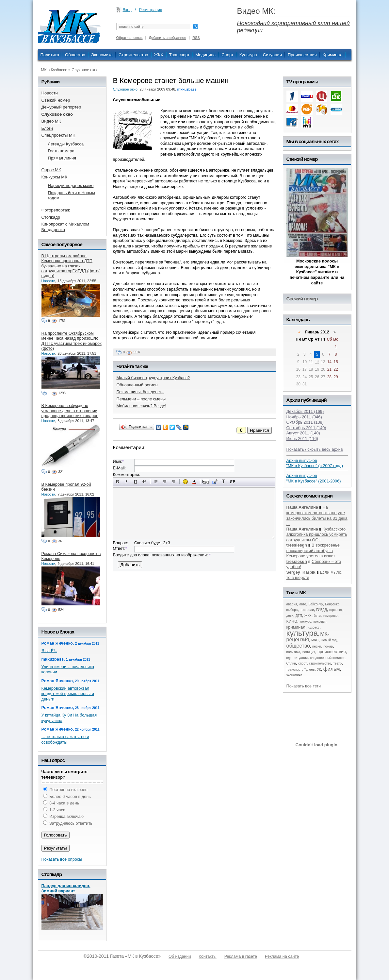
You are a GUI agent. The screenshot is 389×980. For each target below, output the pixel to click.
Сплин (291, 663)
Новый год (329, 640)
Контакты (207, 956)
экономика (294, 675)
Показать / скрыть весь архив (315, 449)
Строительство (133, 55)
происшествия (332, 652)
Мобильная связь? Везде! (142, 406)
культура (302, 633)
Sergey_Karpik (301, 572)
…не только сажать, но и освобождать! (65, 739)
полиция (309, 652)
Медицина (205, 55)
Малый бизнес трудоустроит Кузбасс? (153, 378)
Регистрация (151, 10)
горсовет (336, 610)
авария (292, 604)
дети (290, 616)
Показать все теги (304, 686)
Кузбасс (314, 627)
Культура (248, 55)
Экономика (102, 55)
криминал (296, 627)
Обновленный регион (137, 385)
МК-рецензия (308, 637)
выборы (292, 610)
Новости (49, 281)
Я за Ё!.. (49, 651)
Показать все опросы (62, 859)
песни (317, 646)
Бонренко (332, 604)
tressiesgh (297, 545)
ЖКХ (159, 55)
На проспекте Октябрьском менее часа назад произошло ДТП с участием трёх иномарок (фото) (72, 341)
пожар (328, 646)
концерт (320, 622)
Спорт (227, 55)
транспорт (294, 670)
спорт (302, 663)
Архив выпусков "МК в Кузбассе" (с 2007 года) (315, 463)
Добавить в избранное (168, 38)
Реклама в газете (241, 956)
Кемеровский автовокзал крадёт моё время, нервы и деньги (68, 694)
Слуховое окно (85, 70)
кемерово (330, 616)
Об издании (180, 956)
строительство (320, 663)
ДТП (299, 616)
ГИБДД (322, 610)
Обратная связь (130, 38)
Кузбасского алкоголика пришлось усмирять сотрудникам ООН (317, 534)
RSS (196, 38)
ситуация (300, 658)
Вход (127, 10)
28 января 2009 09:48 (157, 89)
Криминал (332, 55)
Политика (50, 55)
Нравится (259, 430)
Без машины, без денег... (140, 392)
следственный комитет (327, 658)
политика (293, 652)
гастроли (307, 610)
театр (338, 663)
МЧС (315, 640)
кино (292, 621)
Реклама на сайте (282, 956)
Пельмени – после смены (141, 399)
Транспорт (179, 55)
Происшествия (302, 55)
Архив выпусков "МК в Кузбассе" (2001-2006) (314, 478)
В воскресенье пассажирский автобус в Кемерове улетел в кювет (313, 550)
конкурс (305, 622)
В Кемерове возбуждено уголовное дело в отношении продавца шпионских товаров (70, 411)
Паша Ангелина (302, 507)
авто (303, 604)
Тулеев (309, 670)
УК (319, 670)
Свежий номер (302, 299)
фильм (332, 669)
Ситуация (272, 55)
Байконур (316, 604)
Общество (75, 55)
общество (298, 646)
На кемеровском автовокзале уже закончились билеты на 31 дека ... (317, 515)
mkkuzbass (187, 89)
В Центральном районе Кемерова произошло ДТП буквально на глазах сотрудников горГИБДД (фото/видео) (71, 266)
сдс (289, 658)
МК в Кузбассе (54, 70)
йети (317, 616)
